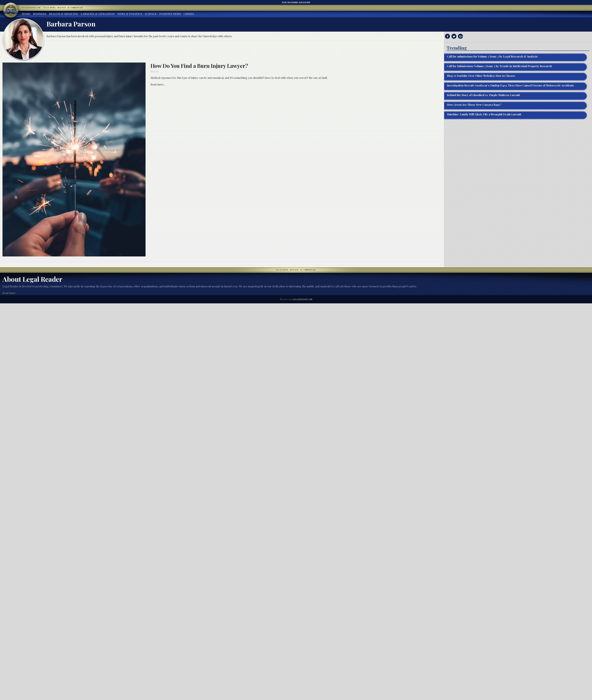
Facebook (293, 2)
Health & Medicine (63, 14)
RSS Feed (284, 2)
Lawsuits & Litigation (98, 14)
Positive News (170, 14)
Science (151, 14)
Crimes (189, 14)
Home (26, 14)
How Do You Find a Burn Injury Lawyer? (199, 66)
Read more (9, 293)
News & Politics (130, 14)
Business (40, 14)
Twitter (304, 2)
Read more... (158, 84)
